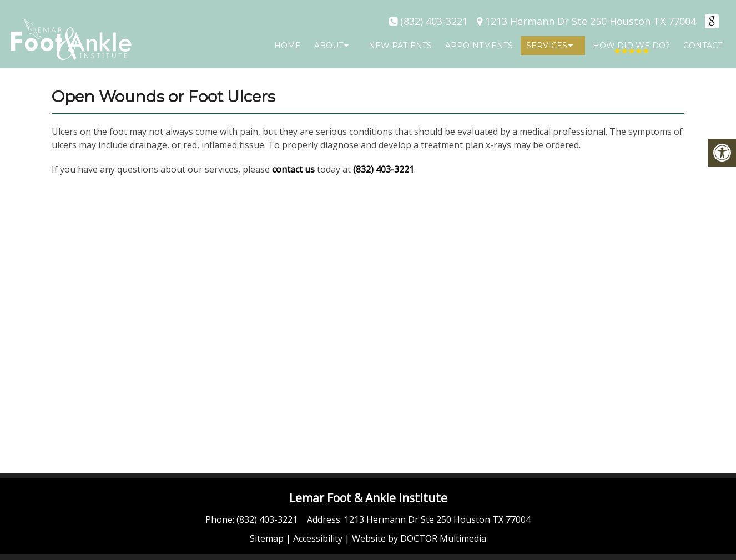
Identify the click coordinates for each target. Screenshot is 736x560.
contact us (293, 169)
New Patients (400, 46)
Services (547, 46)
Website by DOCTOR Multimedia (419, 538)
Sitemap (267, 538)
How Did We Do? (631, 46)
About (329, 46)
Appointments (479, 46)
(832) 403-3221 (434, 21)
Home (288, 46)
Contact (703, 46)
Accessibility (318, 538)
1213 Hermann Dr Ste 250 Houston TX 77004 (591, 21)
